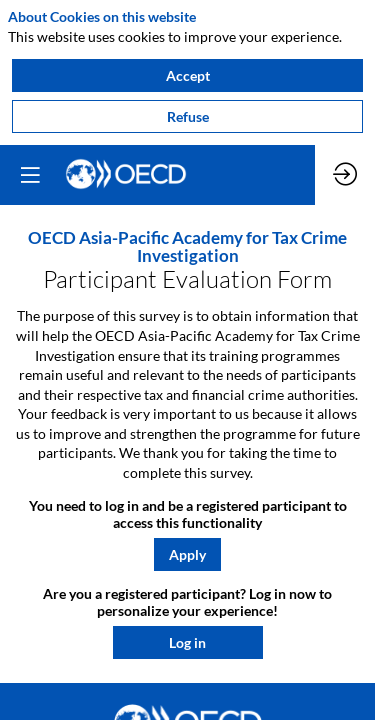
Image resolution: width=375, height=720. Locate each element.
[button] (187, 553)
